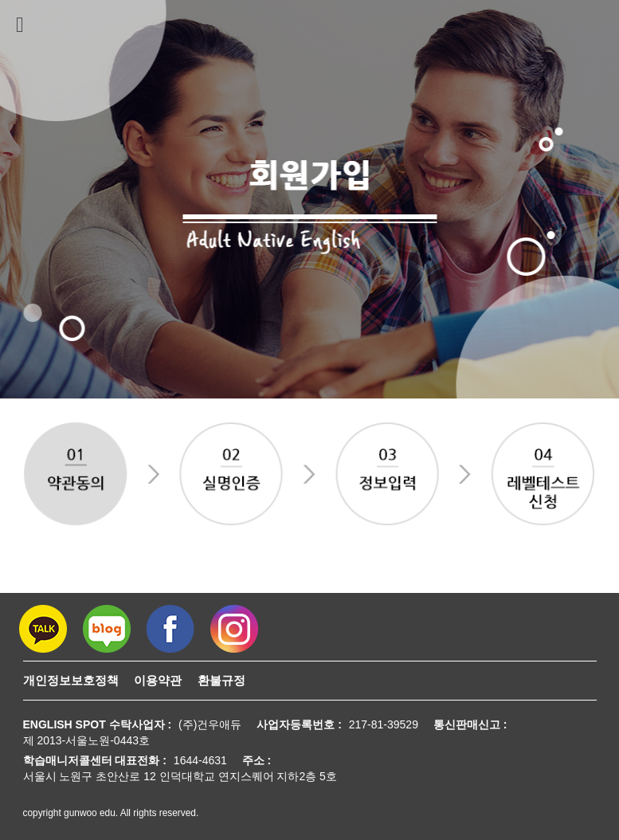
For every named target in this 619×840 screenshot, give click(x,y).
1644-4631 (200, 760)
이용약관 (158, 680)
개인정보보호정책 (71, 680)
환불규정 (221, 680)
